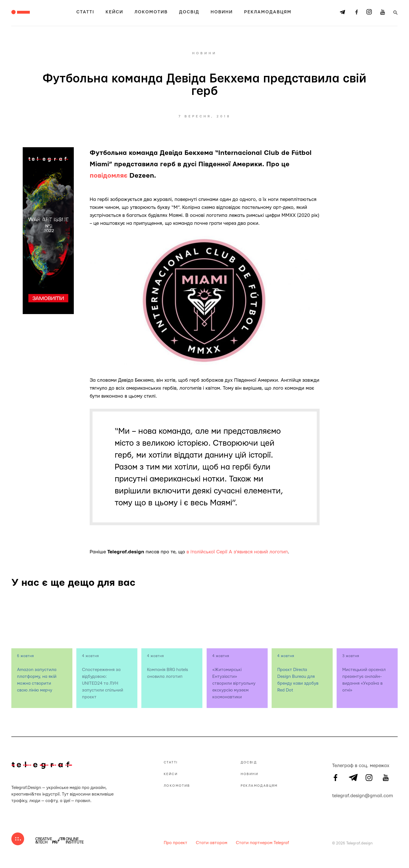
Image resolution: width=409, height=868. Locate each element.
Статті (85, 12)
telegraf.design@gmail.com (335, 795)
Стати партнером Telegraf (262, 843)
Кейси (114, 12)
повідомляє (109, 176)
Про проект (176, 843)
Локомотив (151, 12)
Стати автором (212, 843)
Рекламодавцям (268, 12)
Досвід (189, 12)
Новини (222, 12)
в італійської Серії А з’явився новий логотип (237, 552)
